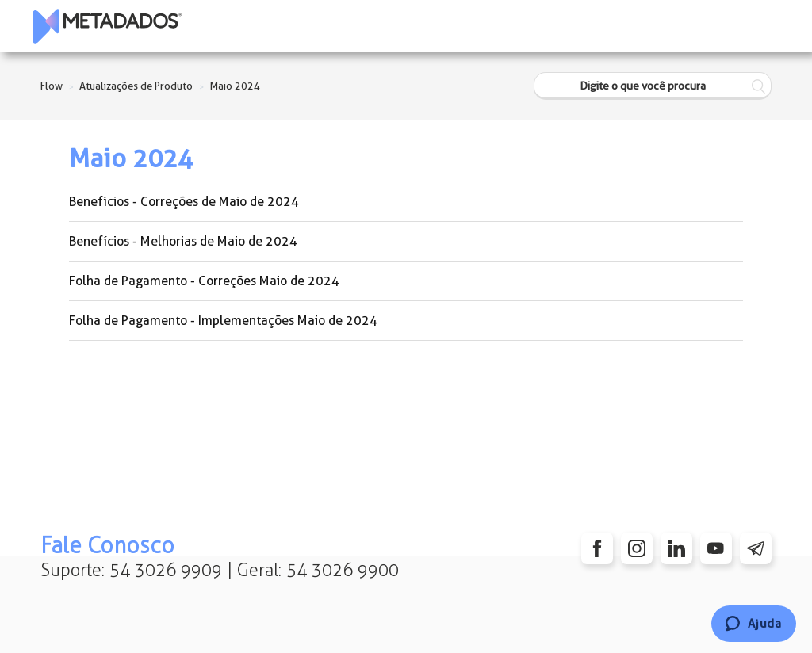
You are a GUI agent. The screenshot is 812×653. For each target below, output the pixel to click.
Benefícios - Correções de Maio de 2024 (184, 202)
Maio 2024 (235, 86)
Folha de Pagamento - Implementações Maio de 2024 (223, 321)
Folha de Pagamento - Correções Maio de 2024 (204, 281)
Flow (52, 86)
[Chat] (754, 624)
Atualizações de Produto (136, 86)
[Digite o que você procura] (653, 86)
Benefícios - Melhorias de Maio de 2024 (183, 241)
